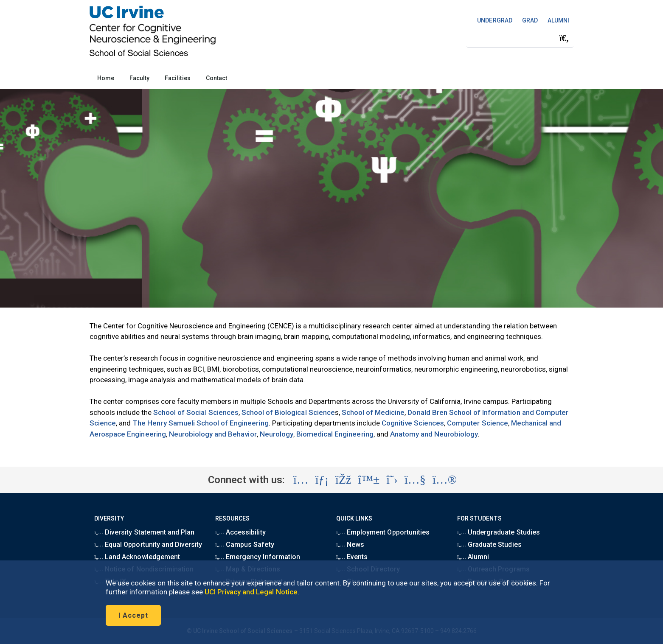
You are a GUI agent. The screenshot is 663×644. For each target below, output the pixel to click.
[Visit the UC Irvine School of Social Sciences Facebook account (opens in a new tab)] (343, 480)
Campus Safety (244, 545)
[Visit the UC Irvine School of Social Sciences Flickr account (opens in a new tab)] (445, 480)
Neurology (277, 434)
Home (106, 78)
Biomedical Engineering (335, 434)
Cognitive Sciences (413, 423)
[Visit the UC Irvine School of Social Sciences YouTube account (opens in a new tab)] (415, 480)
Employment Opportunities (383, 532)
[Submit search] (564, 39)
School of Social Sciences (196, 412)
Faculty (139, 78)
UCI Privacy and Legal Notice (251, 592)
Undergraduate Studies (498, 532)
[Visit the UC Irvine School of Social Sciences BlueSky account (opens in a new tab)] (369, 480)
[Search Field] (520, 38)
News (350, 545)
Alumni (473, 557)
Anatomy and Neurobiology (434, 434)
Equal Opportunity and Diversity (148, 545)
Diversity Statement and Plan (144, 532)
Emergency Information (257, 557)
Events (352, 557)
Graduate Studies (489, 545)
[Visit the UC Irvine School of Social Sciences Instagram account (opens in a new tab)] (301, 480)
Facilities (177, 78)
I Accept (133, 615)
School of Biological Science (288, 412)
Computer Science (478, 423)
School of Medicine (373, 412)
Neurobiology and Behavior (213, 434)
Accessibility (240, 532)
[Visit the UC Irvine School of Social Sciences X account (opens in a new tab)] (392, 480)
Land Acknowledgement (137, 557)
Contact (216, 78)
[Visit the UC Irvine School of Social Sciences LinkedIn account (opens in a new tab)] (322, 480)
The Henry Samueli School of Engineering (200, 423)
